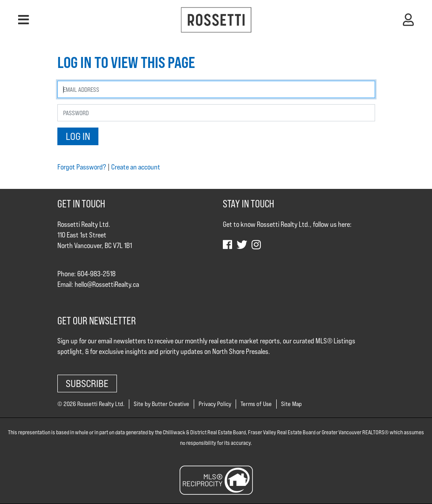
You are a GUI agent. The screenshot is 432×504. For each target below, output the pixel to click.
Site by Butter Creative (162, 404)
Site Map (291, 404)
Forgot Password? (82, 167)
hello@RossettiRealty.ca (107, 284)
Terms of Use (256, 404)
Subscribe (87, 383)
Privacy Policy (215, 404)
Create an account (136, 167)
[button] (24, 20)
